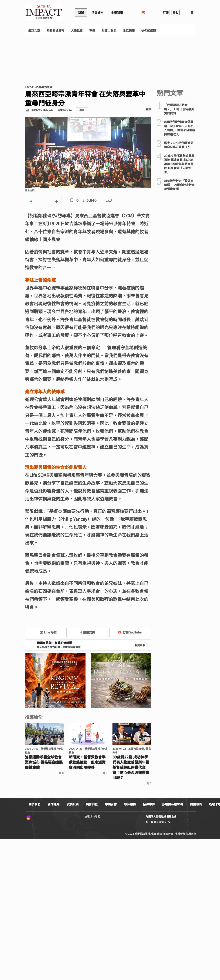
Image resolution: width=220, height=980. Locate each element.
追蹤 (82, 110)
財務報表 (196, 804)
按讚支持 (88, 632)
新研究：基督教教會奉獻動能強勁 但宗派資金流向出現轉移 (87, 762)
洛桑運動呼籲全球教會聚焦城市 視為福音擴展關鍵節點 (44, 762)
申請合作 (111, 804)
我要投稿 (73, 804)
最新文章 (34, 31)
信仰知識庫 (149, 31)
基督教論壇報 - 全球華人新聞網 (44, 12)
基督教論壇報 (55, 31)
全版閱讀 (117, 12)
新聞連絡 (54, 804)
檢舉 (149, 109)
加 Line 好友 (46, 632)
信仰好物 (97, 12)
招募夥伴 (149, 804)
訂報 (166, 12)
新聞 (81, 12)
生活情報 (129, 31)
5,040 (89, 200)
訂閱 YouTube (130, 632)
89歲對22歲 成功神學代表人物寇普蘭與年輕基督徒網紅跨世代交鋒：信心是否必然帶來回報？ (131, 767)
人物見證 (77, 31)
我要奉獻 (142, 645)
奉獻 (176, 12)
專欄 (92, 31)
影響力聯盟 (109, 31)
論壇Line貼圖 (92, 816)
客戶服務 (130, 804)
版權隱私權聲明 (172, 804)
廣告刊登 (92, 804)
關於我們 (34, 804)
